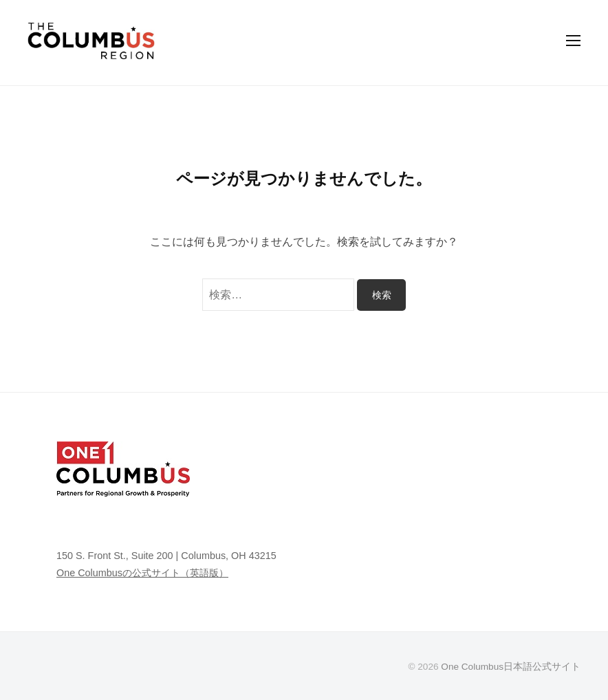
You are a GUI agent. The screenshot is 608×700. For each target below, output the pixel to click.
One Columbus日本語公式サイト (511, 667)
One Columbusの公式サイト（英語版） (142, 573)
